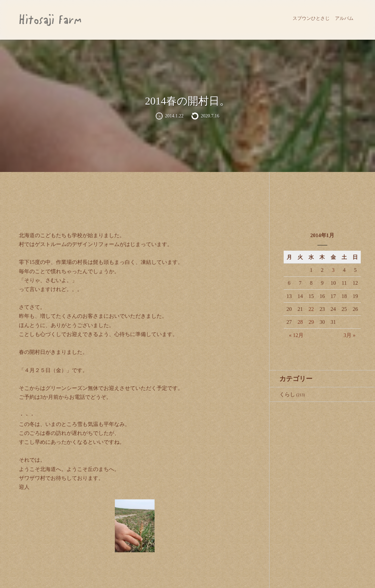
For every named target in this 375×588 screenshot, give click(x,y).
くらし (287, 394)
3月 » (350, 335)
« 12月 (296, 335)
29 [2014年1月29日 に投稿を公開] (311, 322)
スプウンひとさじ (311, 18)
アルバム (344, 18)
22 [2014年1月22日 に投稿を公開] (311, 309)
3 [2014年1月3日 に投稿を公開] (333, 270)
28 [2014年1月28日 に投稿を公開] (300, 322)
